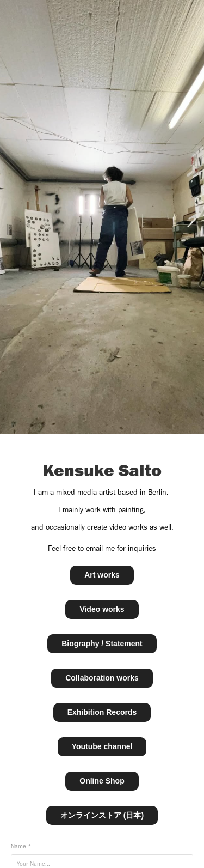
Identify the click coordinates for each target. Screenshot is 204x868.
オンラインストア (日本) (102, 815)
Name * (21, 846)
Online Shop (102, 781)
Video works (102, 609)
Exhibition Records (102, 712)
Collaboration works (102, 678)
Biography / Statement (102, 644)
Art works (102, 575)
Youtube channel (102, 746)
